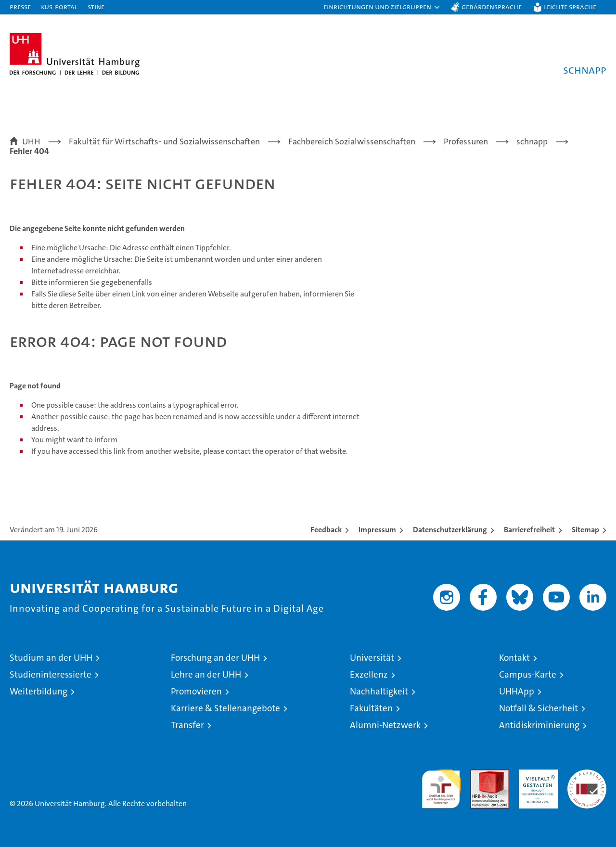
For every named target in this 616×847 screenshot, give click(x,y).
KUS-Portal (59, 6)
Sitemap (585, 530)
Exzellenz (369, 674)
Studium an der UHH (51, 658)
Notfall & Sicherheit (539, 708)
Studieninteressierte (51, 674)
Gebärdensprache (492, 6)
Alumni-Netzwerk (385, 725)
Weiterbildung (38, 691)
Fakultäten (371, 708)
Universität (372, 658)
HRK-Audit (536, 775)
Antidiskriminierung (539, 725)
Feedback (326, 530)
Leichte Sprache (570, 6)
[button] (382, 7)
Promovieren (196, 691)
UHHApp (517, 691)
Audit (479, 775)
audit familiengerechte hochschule (441, 785)
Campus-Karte (528, 674)
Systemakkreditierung (587, 775)
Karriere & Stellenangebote (225, 708)
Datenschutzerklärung (450, 530)
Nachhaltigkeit (379, 691)
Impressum (377, 530)
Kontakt (514, 658)
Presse (20, 6)
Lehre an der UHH (206, 674)
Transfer (187, 725)
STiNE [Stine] (96, 6)
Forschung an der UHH (215, 658)
